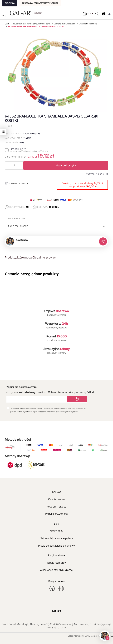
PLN (90, 13)
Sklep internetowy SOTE (79, 636)
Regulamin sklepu (56, 507)
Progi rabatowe (56, 555)
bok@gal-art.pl (104, 624)
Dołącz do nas (56, 581)
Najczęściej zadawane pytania (57, 538)
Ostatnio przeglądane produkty (32, 274)
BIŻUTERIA (10, 3)
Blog (56, 524)
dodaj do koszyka (66, 165)
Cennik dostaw (57, 499)
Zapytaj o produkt (97, 174)
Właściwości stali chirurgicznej (56, 570)
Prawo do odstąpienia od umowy (56, 546)
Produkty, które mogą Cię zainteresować (30, 257)
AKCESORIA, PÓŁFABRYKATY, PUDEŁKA (40, 3)
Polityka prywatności (57, 514)
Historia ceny (18, 149)
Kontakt (56, 492)
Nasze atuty (57, 531)
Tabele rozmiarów (56, 563)
